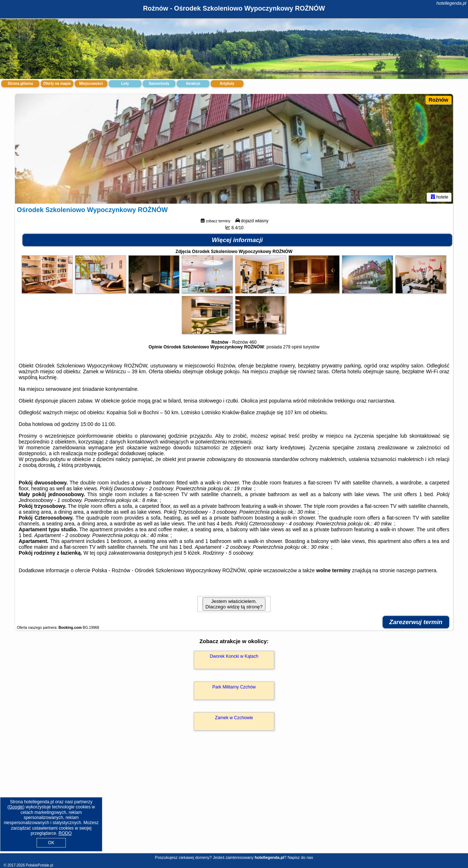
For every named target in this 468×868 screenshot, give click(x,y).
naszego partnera (416, 570)
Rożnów (438, 100)
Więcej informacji (237, 240)
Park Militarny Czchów (234, 687)
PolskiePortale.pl (39, 865)
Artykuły (227, 84)
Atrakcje (193, 84)
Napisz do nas (300, 857)
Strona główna (20, 84)
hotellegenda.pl (451, 3)
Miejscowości (91, 84)
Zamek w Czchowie (234, 718)
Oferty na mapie (57, 84)
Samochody (159, 84)
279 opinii (292, 347)
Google (16, 807)
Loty (125, 84)
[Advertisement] (234, 800)
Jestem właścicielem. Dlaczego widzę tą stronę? (234, 604)
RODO (65, 833)
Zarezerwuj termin (416, 622)
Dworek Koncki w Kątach (234, 656)
